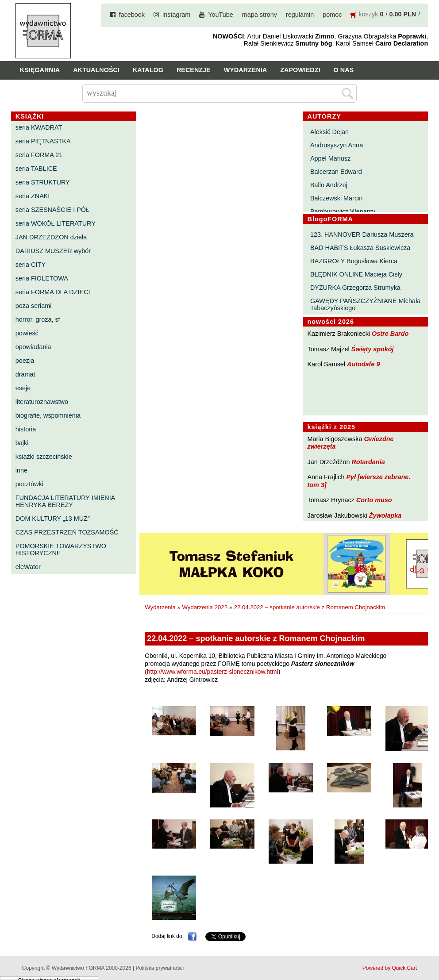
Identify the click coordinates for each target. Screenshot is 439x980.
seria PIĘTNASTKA (43, 141)
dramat (25, 374)
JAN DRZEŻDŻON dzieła (51, 237)
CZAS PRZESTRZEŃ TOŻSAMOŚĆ (67, 532)
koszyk (368, 14)
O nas (344, 70)
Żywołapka (385, 515)
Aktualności (96, 70)
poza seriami (34, 306)
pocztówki (29, 484)
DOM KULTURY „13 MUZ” (53, 519)
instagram (176, 15)
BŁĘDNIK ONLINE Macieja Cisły (356, 274)
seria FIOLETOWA (42, 278)
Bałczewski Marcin (336, 198)
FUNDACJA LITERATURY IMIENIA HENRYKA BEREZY (65, 501)
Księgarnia (40, 70)
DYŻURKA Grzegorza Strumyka (355, 288)
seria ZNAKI (33, 196)
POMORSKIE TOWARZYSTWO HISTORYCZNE (61, 550)
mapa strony (260, 15)
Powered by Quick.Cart (390, 968)
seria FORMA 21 (39, 155)
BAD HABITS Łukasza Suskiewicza (360, 248)
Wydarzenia (246, 70)
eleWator (28, 567)
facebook (132, 15)
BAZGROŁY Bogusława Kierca (354, 261)
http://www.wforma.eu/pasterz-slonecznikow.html (213, 672)
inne (21, 470)
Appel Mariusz (330, 158)
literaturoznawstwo (42, 402)
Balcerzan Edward (336, 172)
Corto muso (374, 500)
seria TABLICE (36, 169)
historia (26, 429)
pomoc (332, 15)
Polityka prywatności (160, 968)
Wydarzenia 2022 (205, 607)
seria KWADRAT (39, 127)
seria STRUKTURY (43, 182)
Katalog (148, 70)
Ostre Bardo (390, 334)
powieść (27, 333)
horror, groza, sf (38, 319)
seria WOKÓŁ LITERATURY (56, 223)
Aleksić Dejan (329, 132)
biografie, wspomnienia (48, 415)
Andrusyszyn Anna (337, 145)
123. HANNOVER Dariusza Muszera (362, 234)
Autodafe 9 (363, 364)
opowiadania (33, 347)
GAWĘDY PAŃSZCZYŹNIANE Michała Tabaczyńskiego (365, 304)
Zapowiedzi (300, 70)
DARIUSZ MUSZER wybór (53, 251)
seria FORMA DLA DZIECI (53, 292)
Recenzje (194, 70)
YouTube (221, 15)
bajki (22, 443)
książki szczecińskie (44, 457)
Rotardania (368, 462)
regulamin (300, 15)
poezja (25, 361)
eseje (23, 388)
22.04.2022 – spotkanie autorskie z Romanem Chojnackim (310, 607)
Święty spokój (373, 349)
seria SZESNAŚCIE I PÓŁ (52, 210)
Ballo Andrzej (329, 185)
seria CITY (31, 265)
